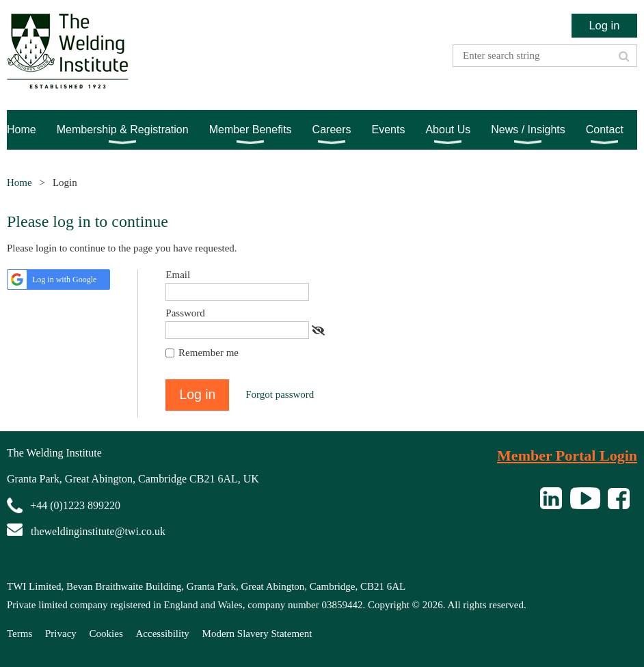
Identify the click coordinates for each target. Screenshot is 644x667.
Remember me (209, 353)
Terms (19, 634)
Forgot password (280, 394)
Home (19, 182)
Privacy (61, 634)
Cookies (106, 634)
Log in (604, 25)
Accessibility (163, 634)
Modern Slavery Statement (257, 634)
